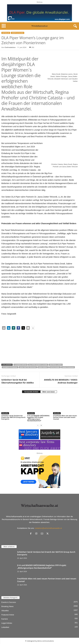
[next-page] (41, 425)
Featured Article (8, 615)
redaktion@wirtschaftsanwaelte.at (48, 528)
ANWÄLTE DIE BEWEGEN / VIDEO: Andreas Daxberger (61, 381)
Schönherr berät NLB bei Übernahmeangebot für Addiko (18, 381)
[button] (4, 328)
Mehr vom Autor (49, 392)
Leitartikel (5, 627)
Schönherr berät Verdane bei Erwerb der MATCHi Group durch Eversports (13, 417)
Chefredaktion (10, 47)
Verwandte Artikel (31, 392)
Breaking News (7, 606)
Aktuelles (6, 33)
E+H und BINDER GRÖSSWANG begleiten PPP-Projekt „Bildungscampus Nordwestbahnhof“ (38, 418)
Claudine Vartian (21, 365)
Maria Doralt (43, 367)
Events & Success (18, 33)
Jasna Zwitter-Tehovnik (28, 367)
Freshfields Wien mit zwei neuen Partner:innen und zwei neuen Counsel (65, 417)
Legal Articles (7, 623)
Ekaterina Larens (56, 365)
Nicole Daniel (55, 367)
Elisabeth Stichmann (10, 367)
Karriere (5, 619)
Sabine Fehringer (68, 367)
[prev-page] (38, 425)
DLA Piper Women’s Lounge (38, 365)
